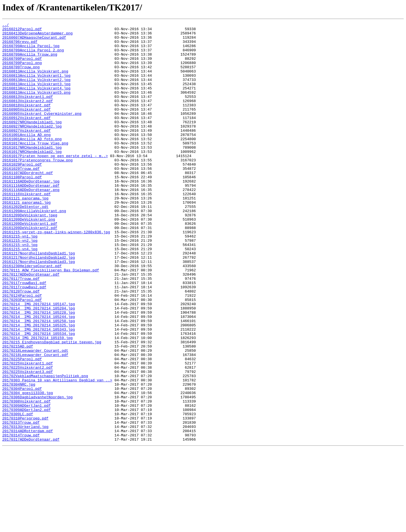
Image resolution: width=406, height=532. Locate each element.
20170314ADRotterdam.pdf (27, 513)
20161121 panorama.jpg (25, 234)
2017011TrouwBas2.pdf (24, 340)
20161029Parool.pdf (22, 193)
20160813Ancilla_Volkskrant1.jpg (36, 86)
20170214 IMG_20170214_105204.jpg (38, 366)
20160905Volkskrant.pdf (27, 127)
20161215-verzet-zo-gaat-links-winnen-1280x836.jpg (56, 274)
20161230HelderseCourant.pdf (32, 315)
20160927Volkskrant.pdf (27, 152)
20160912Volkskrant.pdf (27, 137)
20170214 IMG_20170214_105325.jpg (38, 386)
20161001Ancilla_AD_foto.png (32, 162)
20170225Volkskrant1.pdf (27, 432)
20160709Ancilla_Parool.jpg (31, 51)
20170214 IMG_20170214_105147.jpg (38, 360)
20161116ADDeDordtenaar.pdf (31, 218)
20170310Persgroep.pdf (25, 498)
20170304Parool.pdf (22, 462)
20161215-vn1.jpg (20, 279)
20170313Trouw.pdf (21, 503)
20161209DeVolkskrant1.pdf (30, 264)
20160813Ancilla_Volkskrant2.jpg (36, 91)
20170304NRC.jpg (19, 457)
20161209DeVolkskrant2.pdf (30, 269)
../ (5, 25)
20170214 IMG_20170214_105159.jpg (37, 401)
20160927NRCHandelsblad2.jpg (32, 147)
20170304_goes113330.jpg (27, 467)
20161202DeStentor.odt (25, 244)
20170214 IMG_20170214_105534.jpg (38, 396)
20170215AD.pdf (18, 411)
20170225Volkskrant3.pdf (27, 442)
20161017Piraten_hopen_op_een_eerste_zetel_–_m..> (55, 183)
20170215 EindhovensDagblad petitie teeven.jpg (52, 406)
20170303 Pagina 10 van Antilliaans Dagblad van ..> (57, 452)
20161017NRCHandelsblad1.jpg (32, 173)
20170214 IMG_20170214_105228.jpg (38, 371)
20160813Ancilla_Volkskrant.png (35, 81)
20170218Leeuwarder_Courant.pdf (35, 421)
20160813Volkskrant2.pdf (27, 117)
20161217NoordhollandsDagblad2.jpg (38, 305)
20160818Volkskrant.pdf (27, 122)
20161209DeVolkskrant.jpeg (30, 254)
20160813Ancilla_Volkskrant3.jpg (36, 96)
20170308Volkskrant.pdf (27, 477)
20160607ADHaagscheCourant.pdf (34, 41)
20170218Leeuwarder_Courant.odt (35, 416)
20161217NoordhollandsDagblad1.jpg (38, 300)
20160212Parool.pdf (22, 30)
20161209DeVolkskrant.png (29, 259)
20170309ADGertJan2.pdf (27, 487)
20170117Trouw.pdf (21, 330)
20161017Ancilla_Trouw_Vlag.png (35, 168)
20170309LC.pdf (18, 493)
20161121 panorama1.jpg (27, 239)
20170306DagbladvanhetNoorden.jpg (37, 472)
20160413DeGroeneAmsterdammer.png (37, 36)
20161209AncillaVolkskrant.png (34, 249)
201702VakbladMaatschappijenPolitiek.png (45, 447)
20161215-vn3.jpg (20, 289)
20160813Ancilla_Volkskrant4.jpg (36, 102)
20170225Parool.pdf (22, 427)
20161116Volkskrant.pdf (27, 228)
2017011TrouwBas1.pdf (24, 335)
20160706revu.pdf (20, 46)
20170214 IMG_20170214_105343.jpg (38, 391)
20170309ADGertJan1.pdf (27, 482)
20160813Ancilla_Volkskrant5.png (36, 107)
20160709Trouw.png (21, 76)
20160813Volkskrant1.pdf (27, 112)
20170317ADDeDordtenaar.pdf (31, 523)
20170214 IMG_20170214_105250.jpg (38, 381)
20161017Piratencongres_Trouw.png (37, 188)
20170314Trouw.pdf (21, 518)
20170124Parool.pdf (22, 350)
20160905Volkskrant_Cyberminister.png (42, 132)
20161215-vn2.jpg (20, 284)
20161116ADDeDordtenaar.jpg (31, 213)
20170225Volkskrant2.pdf (27, 437)
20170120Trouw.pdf (21, 345)
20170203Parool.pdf (22, 355)
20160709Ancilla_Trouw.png (30, 61)
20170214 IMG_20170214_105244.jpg (38, 376)
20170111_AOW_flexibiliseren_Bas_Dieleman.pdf (51, 320)
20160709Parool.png (22, 71)
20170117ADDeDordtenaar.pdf (31, 325)
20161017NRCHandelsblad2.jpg (32, 178)
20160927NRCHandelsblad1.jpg (32, 142)
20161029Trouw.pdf (21, 198)
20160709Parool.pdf (22, 66)
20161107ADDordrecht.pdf (27, 203)
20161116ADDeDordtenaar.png (31, 223)
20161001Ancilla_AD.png (27, 157)
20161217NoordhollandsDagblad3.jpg (38, 310)
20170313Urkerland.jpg (25, 508)
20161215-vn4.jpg (20, 294)
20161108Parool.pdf (22, 208)
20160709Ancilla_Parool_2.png (33, 56)
